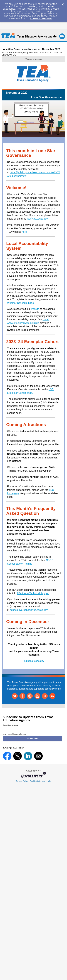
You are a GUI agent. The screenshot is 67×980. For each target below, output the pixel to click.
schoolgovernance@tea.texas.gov (29, 610)
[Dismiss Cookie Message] (63, 3)
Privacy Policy (22, 781)
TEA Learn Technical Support (33, 593)
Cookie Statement (41, 18)
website (35, 309)
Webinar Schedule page (20, 303)
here (24, 232)
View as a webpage (34, 59)
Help (49, 781)
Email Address (10, 725)
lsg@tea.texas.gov (37, 219)
